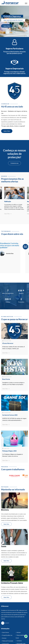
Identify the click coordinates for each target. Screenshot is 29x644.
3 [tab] (13, 216)
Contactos (19, 641)
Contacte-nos (14, 163)
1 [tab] (9, 216)
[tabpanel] (14, 199)
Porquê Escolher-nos (7, 635)
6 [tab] (20, 216)
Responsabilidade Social (21, 637)
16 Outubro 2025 (6, 413)
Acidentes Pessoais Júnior (12, 583)
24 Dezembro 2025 (7, 377)
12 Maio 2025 (6, 448)
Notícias (18, 632)
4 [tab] (16, 216)
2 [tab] (11, 216)
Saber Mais (7, 27)
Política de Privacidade (7, 641)
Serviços (4, 638)
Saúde (4, 546)
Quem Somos (5, 632)
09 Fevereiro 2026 (7, 341)
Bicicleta (5, 510)
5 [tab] (18, 216)
